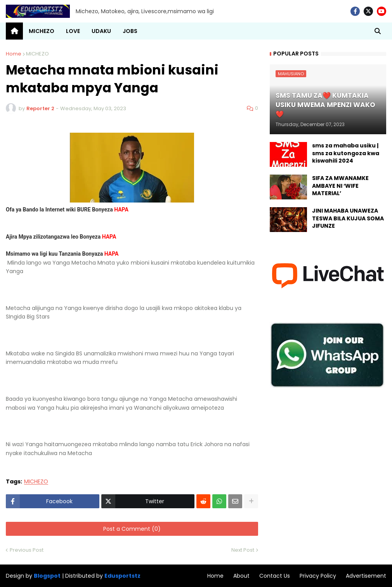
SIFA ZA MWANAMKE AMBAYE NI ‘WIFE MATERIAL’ (340, 186)
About (241, 576)
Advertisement (366, 576)
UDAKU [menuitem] (101, 31)
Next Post (243, 550)
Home (14, 54)
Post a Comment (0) (132, 529)
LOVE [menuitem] (73, 31)
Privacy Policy (318, 576)
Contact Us (275, 576)
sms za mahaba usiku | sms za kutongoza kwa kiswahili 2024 (346, 153)
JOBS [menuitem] (130, 31)
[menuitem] (14, 31)
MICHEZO (37, 54)
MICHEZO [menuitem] (42, 31)
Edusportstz (122, 576)
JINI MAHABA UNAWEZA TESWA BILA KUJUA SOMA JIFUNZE (348, 218)
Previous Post (27, 550)
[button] (378, 31)
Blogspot (47, 576)
